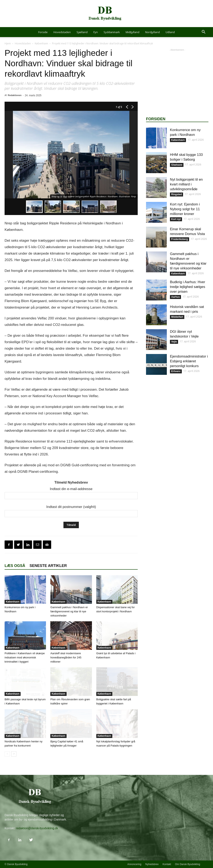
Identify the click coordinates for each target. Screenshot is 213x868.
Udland (170, 32)
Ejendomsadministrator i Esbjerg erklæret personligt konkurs (189, 361)
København (41, 43)
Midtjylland (133, 32)
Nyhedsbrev (152, 864)
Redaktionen (15, 95)
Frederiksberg (180, 239)
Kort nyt (176, 219)
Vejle (174, 342)
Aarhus (175, 297)
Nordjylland (152, 32)
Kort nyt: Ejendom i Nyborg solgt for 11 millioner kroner (185, 209)
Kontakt (167, 864)
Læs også (15, 566)
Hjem (8, 43)
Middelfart (177, 317)
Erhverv (176, 371)
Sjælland (82, 32)
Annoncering (134, 864)
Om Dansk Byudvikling (188, 864)
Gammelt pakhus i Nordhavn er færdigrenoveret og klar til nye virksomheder (69, 611)
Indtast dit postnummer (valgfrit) (71, 507)
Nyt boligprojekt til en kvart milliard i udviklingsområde (186, 184)
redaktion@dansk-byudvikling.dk (37, 828)
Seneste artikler (48, 566)
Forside (43, 32)
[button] (203, 32)
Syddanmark (112, 32)
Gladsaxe (177, 165)
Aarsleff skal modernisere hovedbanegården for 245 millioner (66, 657)
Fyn (96, 32)
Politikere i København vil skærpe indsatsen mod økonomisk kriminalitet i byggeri (25, 657)
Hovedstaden (62, 32)
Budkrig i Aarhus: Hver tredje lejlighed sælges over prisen (188, 287)
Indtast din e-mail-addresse (71, 489)
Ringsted (176, 194)
